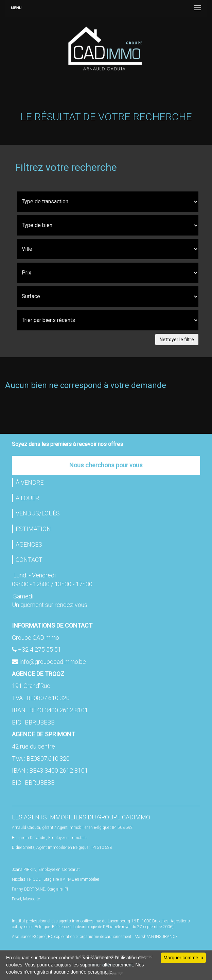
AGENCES (29, 544)
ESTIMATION (33, 529)
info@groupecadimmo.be (53, 662)
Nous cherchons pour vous (106, 465)
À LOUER (27, 498)
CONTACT (29, 560)
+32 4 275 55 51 (40, 649)
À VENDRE (30, 482)
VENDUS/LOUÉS (38, 513)
